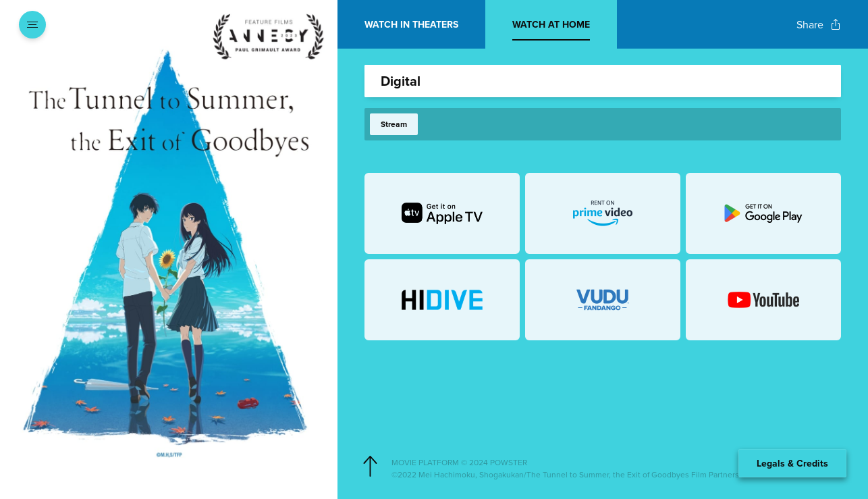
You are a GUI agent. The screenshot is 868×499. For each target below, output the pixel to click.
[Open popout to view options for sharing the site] (819, 25)
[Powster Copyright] (614, 463)
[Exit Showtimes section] (337, 24)
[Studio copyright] (614, 475)
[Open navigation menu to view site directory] (32, 24)
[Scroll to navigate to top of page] (370, 467)
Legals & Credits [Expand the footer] (792, 463)
